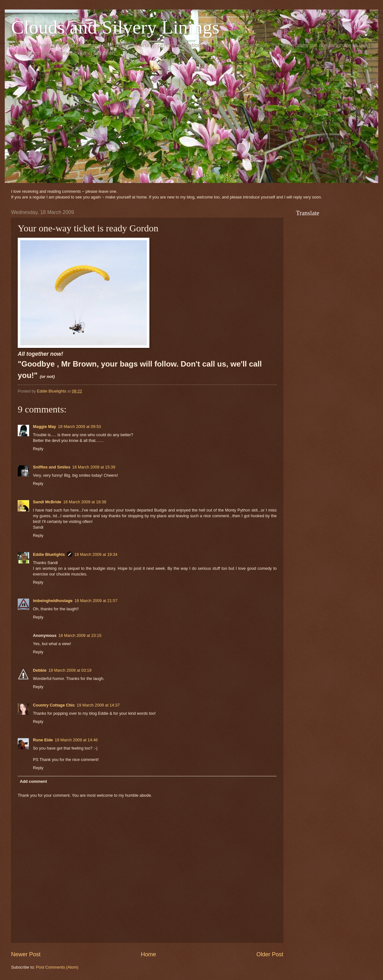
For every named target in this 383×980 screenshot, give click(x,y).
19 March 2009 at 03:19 (70, 670)
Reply (38, 449)
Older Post (270, 954)
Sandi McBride (47, 502)
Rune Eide (43, 740)
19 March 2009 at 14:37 (98, 705)
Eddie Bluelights (49, 554)
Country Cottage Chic (54, 705)
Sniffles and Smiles (52, 467)
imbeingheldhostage (53, 601)
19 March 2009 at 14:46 (76, 740)
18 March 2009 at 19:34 (96, 554)
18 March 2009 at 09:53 (79, 427)
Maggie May (44, 427)
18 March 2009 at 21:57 (96, 601)
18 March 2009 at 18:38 (85, 502)
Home (148, 954)
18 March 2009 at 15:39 (94, 467)
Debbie (40, 670)
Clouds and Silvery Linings (115, 27)
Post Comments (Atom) (57, 967)
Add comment (33, 781)
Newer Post (26, 954)
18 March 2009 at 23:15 (80, 635)
